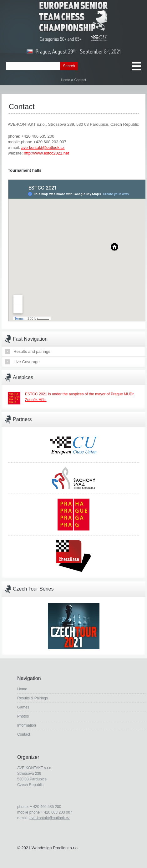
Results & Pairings (33, 698)
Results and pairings (32, 351)
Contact (24, 734)
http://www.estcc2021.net (46, 153)
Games (23, 707)
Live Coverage (27, 362)
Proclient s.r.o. (66, 848)
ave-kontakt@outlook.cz (43, 147)
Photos (23, 716)
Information (27, 725)
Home (66, 80)
